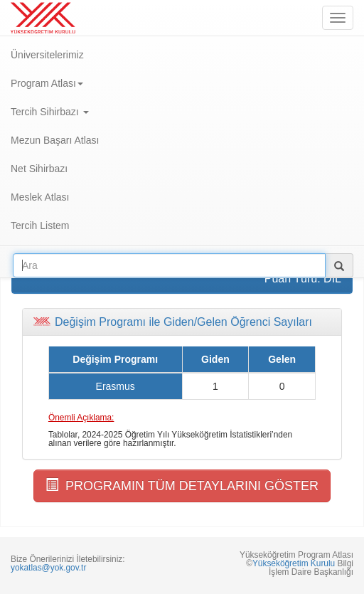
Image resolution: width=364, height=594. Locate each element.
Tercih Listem (40, 226)
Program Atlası (47, 83)
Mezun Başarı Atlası (55, 140)
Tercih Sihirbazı (50, 112)
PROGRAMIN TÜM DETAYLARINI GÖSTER (182, 486)
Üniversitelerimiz (47, 55)
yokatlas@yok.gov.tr (48, 568)
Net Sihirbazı (39, 169)
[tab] (182, 322)
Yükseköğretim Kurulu (294, 563)
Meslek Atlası (40, 197)
